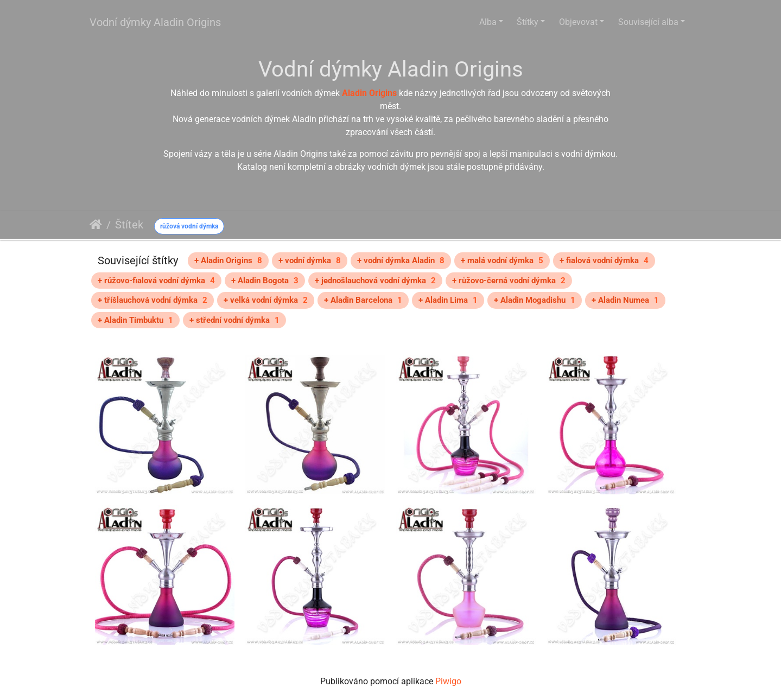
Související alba (648, 22)
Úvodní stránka (96, 225)
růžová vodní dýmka (189, 226)
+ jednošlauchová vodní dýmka (375, 281)
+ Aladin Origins (228, 260)
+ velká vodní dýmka (266, 300)
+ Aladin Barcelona (363, 300)
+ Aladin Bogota (265, 281)
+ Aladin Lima (448, 300)
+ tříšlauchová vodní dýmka (153, 300)
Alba (488, 22)
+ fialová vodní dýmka (604, 260)
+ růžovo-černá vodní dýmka (509, 281)
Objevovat (578, 22)
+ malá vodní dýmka (502, 260)
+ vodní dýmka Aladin (401, 260)
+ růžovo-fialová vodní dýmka (156, 281)
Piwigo (448, 681)
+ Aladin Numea (625, 300)
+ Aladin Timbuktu (135, 320)
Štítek (129, 225)
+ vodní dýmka (310, 260)
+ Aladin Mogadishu (535, 300)
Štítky (528, 22)
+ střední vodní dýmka (234, 320)
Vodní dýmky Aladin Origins (155, 22)
